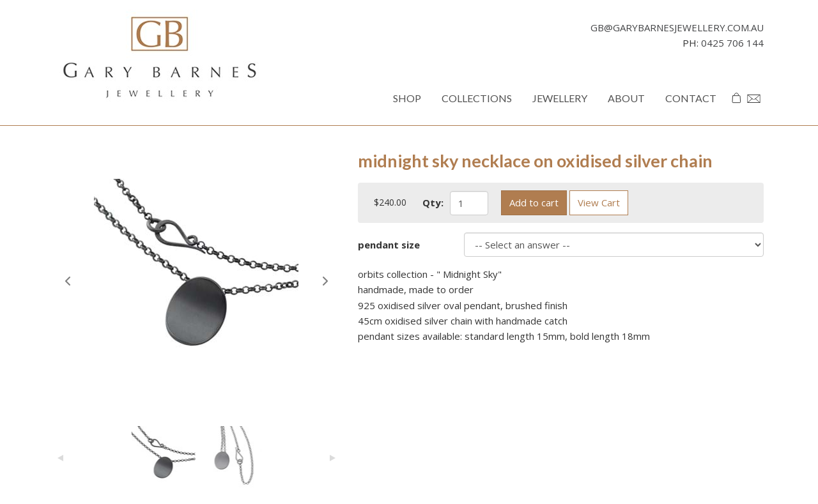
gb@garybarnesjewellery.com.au (677, 27)
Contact (691, 98)
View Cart (599, 202)
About (626, 98)
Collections (477, 98)
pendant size (389, 245)
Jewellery (560, 98)
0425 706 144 (732, 43)
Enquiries (755, 106)
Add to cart (534, 202)
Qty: (433, 202)
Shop (407, 98)
